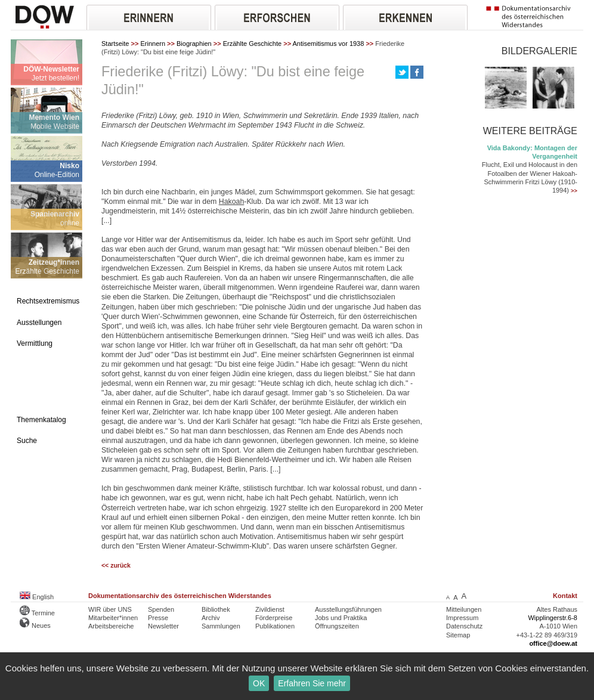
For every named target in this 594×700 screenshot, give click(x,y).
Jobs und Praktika (341, 618)
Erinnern (153, 44)
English (37, 597)
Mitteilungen (464, 609)
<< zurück (116, 566)
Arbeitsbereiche (111, 626)
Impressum (462, 618)
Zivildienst (270, 609)
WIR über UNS (110, 609)
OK (259, 683)
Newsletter (163, 626)
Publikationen (275, 626)
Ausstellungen (39, 323)
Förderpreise (274, 618)
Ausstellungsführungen (348, 609)
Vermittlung (35, 343)
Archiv (211, 618)
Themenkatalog (41, 420)
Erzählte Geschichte (252, 44)
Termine (37, 613)
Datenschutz (464, 626)
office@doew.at (553, 643)
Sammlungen (221, 626)
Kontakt (565, 596)
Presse (158, 618)
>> (574, 191)
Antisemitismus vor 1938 (329, 44)
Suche (27, 441)
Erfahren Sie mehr (312, 683)
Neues (35, 625)
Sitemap (458, 635)
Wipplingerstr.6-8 (553, 618)
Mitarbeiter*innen (113, 618)
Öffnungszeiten (337, 626)
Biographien (194, 44)
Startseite (115, 44)
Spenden (161, 609)
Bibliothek (216, 609)
